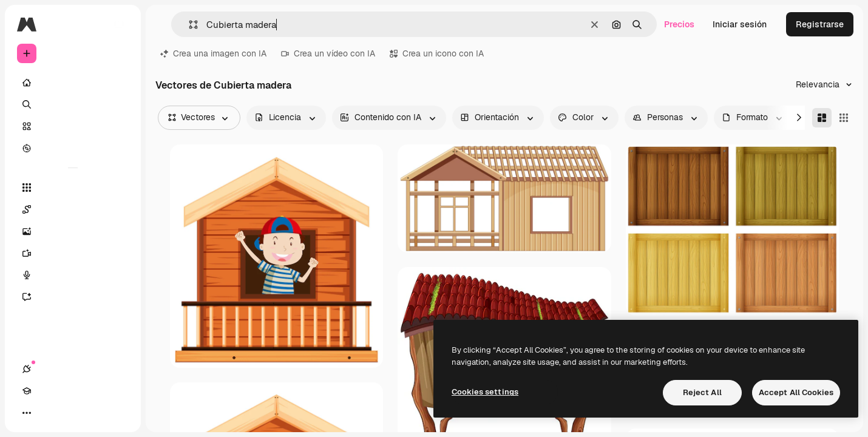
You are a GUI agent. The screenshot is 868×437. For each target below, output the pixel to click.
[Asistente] (73, 297)
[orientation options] (498, 118)
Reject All (702, 392)
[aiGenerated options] (389, 118)
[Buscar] (73, 104)
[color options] (584, 118)
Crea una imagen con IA (213, 53)
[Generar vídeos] (73, 253)
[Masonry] (822, 118)
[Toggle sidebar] (119, 24)
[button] (188, 25)
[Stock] (73, 126)
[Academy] (49, 413)
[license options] (286, 118)
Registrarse (820, 24)
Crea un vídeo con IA (328, 53)
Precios (679, 24)
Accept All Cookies (796, 392)
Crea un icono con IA (437, 53)
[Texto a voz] (73, 275)
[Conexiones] (27, 413)
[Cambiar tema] (70, 413)
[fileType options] (753, 118)
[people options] (666, 118)
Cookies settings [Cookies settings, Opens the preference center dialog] (485, 392)
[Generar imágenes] (73, 231)
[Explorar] (73, 148)
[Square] (844, 118)
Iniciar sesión (740, 24)
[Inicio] (73, 83)
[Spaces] (73, 209)
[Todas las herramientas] (73, 188)
